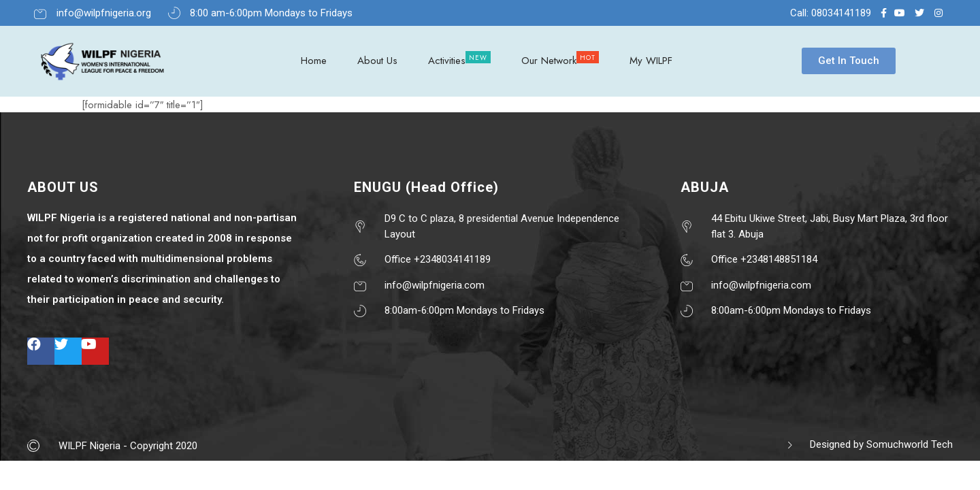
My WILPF (651, 61)
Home (314, 61)
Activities (447, 61)
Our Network (549, 61)
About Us (377, 61)
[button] (849, 61)
